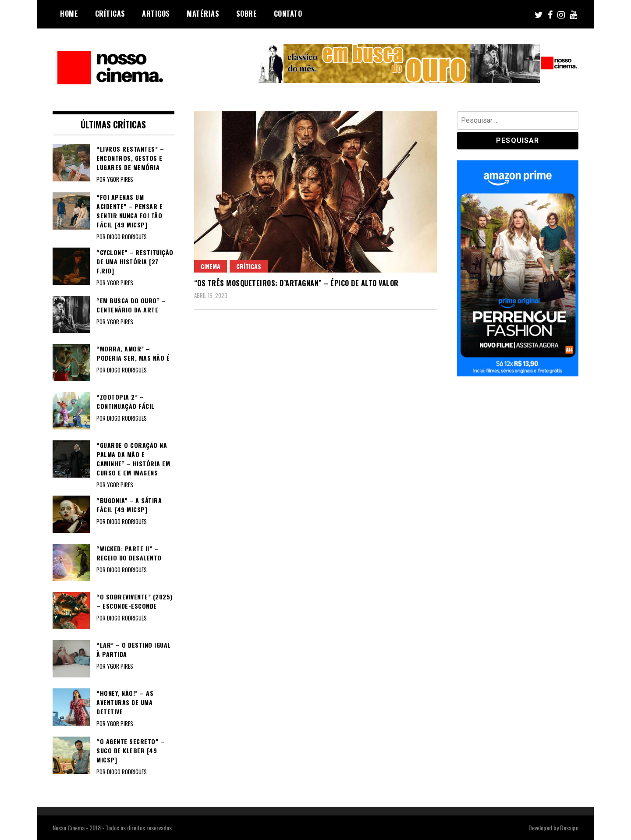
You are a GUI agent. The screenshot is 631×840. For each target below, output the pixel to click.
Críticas (110, 14)
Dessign (569, 828)
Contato (288, 14)
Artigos (156, 14)
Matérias (203, 14)
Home (69, 14)
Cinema (211, 266)
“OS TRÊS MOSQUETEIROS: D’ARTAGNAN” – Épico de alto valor (296, 283)
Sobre (247, 14)
